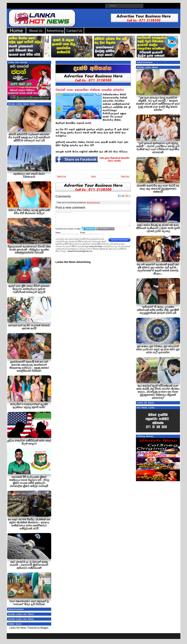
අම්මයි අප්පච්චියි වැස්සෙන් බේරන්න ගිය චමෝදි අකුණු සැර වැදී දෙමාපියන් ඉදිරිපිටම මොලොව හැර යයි (29, 137)
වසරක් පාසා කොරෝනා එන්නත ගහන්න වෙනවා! (90, 90)
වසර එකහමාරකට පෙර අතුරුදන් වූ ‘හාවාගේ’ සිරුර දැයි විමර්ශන (29, 603)
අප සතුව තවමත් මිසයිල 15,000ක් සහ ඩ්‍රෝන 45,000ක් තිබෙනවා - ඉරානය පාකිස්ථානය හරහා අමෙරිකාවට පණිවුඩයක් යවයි (29, 524)
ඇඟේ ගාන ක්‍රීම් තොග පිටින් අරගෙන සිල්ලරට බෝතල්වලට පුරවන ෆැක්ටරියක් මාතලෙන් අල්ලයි (29, 289)
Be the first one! (93, 202)
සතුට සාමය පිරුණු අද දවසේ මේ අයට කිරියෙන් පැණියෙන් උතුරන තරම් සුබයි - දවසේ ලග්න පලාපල (158, 228)
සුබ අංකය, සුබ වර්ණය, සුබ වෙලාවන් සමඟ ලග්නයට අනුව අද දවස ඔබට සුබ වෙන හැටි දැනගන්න (158, 349)
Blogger (44, 628)
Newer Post (62, 176)
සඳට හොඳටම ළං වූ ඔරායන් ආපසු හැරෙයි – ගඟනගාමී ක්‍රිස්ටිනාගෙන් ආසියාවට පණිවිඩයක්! (29, 565)
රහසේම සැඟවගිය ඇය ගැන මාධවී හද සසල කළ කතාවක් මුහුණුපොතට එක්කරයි (158, 189)
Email (83, 232)
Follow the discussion (128, 196)
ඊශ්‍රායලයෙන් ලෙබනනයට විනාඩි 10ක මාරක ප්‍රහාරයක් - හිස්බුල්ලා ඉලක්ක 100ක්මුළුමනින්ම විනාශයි (29, 250)
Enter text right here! (93, 219)
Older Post (125, 176)
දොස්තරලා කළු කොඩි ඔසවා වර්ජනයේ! (29, 175)
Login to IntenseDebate (89, 229)
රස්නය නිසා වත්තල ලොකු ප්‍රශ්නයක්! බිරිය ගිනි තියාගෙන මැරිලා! (29, 212)
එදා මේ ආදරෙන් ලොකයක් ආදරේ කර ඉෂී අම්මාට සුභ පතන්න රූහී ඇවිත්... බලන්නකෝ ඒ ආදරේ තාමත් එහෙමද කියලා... (158, 269)
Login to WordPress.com (105, 229)
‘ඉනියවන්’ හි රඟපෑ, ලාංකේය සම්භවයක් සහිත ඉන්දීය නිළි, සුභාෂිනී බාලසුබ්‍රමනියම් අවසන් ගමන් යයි (158, 310)
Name (58, 232)
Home (93, 176)
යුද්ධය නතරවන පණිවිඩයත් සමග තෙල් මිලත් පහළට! (29, 442)
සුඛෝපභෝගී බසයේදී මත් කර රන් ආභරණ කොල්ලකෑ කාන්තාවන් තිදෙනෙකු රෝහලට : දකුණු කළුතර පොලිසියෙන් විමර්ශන (29, 366)
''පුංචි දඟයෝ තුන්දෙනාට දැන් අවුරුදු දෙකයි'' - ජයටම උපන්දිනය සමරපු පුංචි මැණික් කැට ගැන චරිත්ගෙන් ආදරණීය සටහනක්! (158, 148)
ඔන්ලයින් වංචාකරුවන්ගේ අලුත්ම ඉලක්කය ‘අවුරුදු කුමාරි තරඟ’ (29, 406)
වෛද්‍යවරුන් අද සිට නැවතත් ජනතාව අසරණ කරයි (29, 327)
